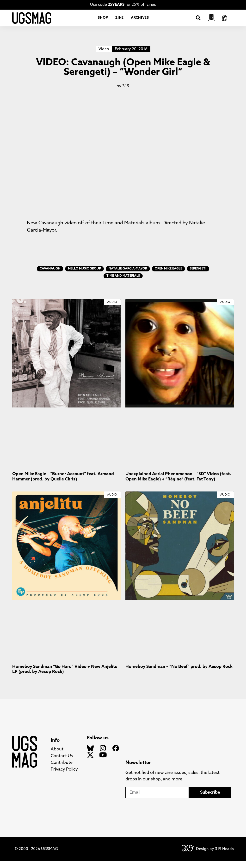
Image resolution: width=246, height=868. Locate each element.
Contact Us (62, 763)
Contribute (62, 770)
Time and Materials (123, 283)
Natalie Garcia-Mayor (128, 276)
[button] (198, 22)
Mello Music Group (84, 276)
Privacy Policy (64, 777)
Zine (120, 21)
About (57, 757)
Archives (140, 21)
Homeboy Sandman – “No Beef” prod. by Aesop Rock (179, 674)
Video (104, 56)
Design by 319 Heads (215, 856)
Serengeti (198, 276)
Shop (103, 21)
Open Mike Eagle (168, 276)
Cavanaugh (50, 276)
